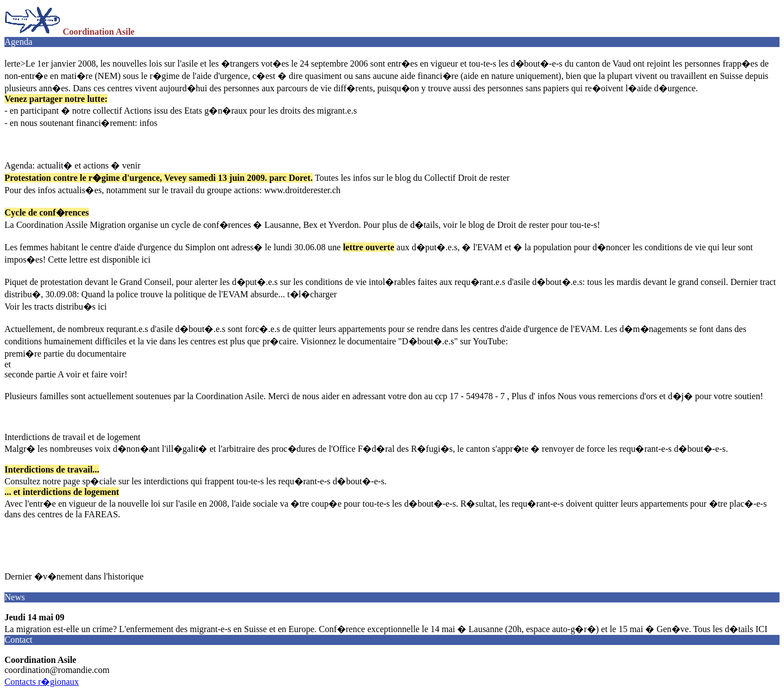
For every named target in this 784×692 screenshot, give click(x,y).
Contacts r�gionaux (42, 682)
